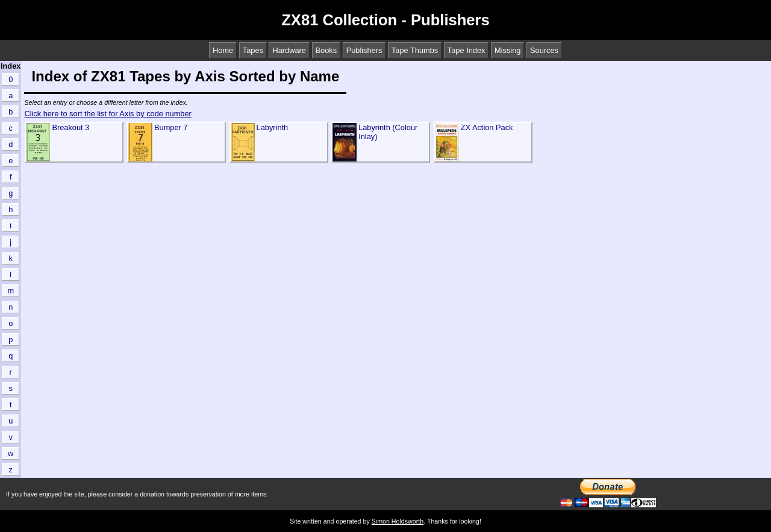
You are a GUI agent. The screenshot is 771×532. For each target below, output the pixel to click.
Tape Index (467, 50)
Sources (544, 50)
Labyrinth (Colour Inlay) (388, 132)
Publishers (364, 50)
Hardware (289, 50)
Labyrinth (273, 127)
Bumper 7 (171, 127)
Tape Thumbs (415, 50)
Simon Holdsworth (398, 521)
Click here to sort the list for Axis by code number (108, 114)
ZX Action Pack (487, 127)
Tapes (253, 50)
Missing (507, 50)
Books (326, 50)
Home (223, 50)
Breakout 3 (70, 127)
